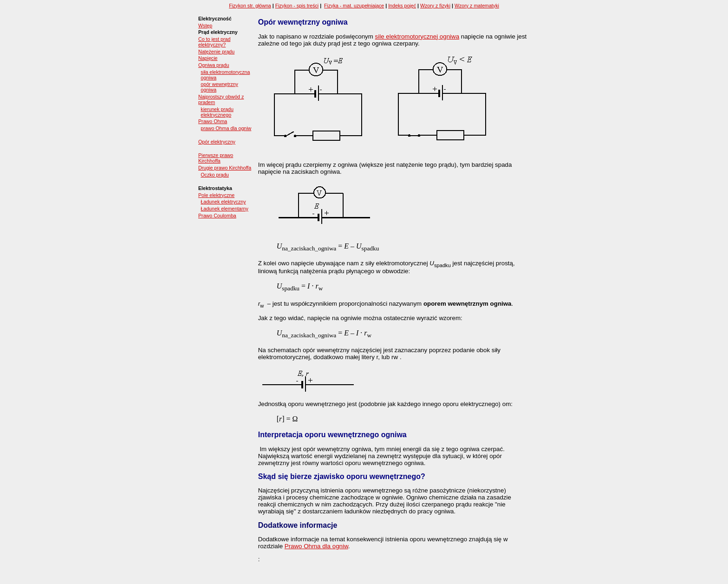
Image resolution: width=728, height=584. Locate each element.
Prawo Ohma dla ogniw (316, 546)
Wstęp (205, 26)
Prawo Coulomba (217, 216)
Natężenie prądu (216, 52)
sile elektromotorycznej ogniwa (417, 36)
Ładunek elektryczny (223, 202)
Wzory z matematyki (477, 6)
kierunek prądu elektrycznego (217, 112)
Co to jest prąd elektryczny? (214, 42)
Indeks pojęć (402, 6)
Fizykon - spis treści (297, 6)
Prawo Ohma (213, 121)
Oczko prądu (214, 175)
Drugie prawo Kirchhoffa (225, 168)
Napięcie (208, 58)
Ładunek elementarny (224, 209)
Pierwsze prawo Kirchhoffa (216, 158)
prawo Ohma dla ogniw (226, 128)
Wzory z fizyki (435, 6)
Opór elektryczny (217, 142)
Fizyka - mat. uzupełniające (354, 6)
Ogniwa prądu (214, 65)
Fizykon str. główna (250, 6)
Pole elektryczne (216, 195)
